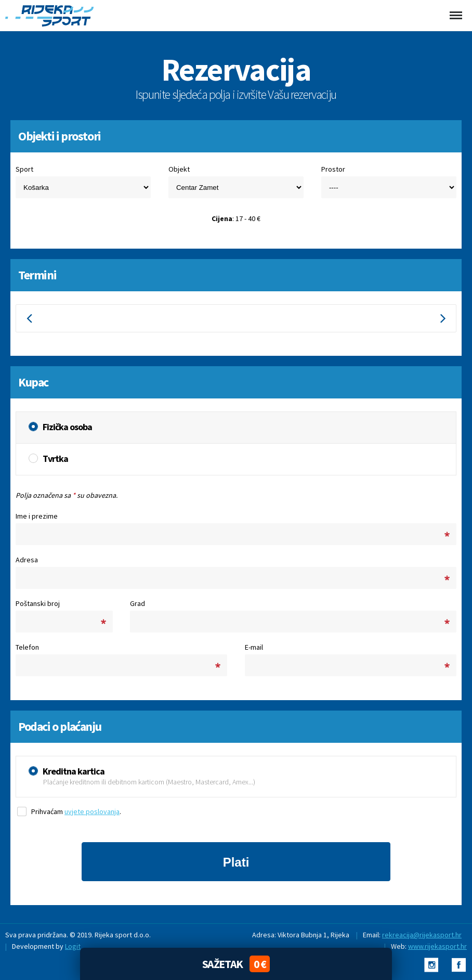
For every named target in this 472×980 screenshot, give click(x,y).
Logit (73, 946)
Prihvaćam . (76, 811)
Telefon (27, 647)
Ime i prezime (37, 516)
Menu (455, 9)
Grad (137, 603)
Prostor (333, 169)
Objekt (179, 169)
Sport (24, 169)
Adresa (27, 560)
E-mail (254, 647)
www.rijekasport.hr (437, 946)
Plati (236, 862)
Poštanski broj (38, 603)
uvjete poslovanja (92, 811)
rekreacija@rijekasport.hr (422, 935)
